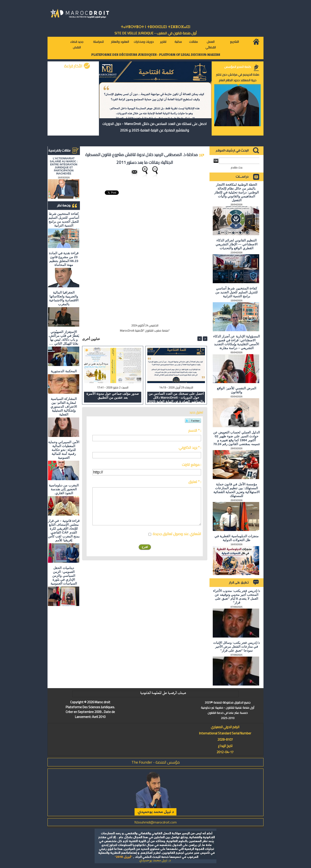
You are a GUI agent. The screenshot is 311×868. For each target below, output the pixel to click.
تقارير (163, 42)
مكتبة (178, 42)
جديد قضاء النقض (77, 45)
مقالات (193, 42)
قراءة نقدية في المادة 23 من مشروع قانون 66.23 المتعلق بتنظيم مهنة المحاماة (64, 259)
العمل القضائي (211, 45)
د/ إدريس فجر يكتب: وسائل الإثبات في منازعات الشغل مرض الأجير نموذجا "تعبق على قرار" (236, 647)
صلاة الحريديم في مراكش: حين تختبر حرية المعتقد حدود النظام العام (238, 77)
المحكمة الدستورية (64, 371)
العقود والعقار (120, 42)
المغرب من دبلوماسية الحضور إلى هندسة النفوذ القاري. (64, 489)
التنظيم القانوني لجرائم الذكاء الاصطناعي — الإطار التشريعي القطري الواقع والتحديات (236, 244)
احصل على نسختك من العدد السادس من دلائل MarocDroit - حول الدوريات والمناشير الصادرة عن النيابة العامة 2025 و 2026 (155, 127)
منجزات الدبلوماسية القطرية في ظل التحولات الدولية (236, 538)
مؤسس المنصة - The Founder (156, 762)
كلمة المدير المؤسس (238, 67)
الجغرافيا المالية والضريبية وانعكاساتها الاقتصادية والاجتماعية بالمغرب (64, 298)
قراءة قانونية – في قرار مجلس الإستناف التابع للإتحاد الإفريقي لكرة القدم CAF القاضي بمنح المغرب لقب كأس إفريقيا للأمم (64, 530)
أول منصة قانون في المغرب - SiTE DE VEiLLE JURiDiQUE (156, 33)
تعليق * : (195, 482)
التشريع (234, 42)
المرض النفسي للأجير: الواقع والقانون (236, 390)
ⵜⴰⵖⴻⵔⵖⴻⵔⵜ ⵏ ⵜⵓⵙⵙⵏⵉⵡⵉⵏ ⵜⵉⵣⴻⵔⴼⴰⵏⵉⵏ (155, 27)
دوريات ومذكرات (144, 42)
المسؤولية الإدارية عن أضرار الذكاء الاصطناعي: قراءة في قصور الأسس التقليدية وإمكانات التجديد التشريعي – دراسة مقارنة (236, 342)
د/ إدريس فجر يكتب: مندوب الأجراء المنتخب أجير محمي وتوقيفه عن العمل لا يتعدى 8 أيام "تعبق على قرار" (236, 597)
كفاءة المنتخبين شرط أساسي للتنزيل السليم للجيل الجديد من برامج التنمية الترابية (64, 220)
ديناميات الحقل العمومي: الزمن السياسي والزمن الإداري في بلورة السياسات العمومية (64, 576)
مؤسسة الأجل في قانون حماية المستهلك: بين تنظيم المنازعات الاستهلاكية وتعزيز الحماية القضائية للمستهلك (237, 490)
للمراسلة (98, 42)
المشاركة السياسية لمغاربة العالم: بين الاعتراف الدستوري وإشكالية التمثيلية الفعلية (64, 407)
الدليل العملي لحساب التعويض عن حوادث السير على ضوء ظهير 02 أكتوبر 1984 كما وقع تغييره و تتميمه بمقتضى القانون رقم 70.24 (236, 438)
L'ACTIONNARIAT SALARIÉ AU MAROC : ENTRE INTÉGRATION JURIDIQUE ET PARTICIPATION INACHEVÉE (64, 166)
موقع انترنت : (191, 465)
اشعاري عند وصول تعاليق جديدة (177, 534)
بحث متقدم (237, 167)
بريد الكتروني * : (190, 448)
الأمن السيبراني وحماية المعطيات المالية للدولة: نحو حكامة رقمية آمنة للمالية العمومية (64, 450)
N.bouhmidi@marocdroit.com (155, 822)
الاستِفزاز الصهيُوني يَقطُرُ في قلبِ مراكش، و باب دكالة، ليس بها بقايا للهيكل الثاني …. (64, 338)
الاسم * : (195, 430)
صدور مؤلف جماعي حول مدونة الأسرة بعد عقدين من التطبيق (113, 396)
